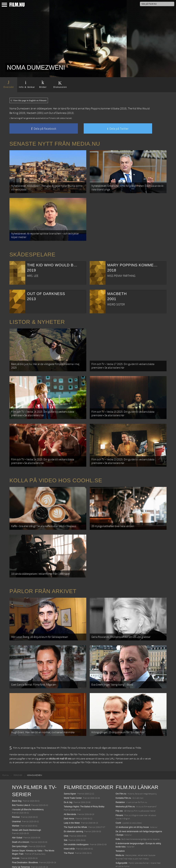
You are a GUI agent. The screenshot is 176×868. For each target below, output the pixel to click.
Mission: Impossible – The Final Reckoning (32, 850)
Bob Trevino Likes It (21, 784)
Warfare (16, 804)
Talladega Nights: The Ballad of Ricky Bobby (84, 785)
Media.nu (120, 834)
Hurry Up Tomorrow (21, 846)
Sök (66, 819)
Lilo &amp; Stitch (20, 858)
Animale (16, 837)
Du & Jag (68, 781)
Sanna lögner (70, 772)
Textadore (120, 830)
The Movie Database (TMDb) (92, 733)
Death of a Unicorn (21, 821)
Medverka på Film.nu (125, 785)
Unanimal (16, 800)
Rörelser (16, 796)
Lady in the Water (72, 801)
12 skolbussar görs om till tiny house (132, 806)
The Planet (69, 832)
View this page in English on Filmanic (29, 101)
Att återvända (70, 793)
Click (66, 814)
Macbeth (31, 113)
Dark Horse (69, 797)
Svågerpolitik (122, 842)
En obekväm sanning (73, 810)
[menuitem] (6, 754)
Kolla (118, 818)
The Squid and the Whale (75, 806)
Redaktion (120, 781)
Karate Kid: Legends (21, 862)
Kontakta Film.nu (123, 777)
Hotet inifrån (69, 827)
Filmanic (120, 794)
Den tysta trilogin (20, 825)
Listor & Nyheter (37, 318)
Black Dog (17, 780)
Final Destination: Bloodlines (25, 841)
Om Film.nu (121, 772)
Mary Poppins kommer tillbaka (102, 109)
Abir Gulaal (17, 816)
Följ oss (119, 790)
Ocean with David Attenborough (27, 809)
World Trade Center (73, 777)
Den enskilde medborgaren (76, 823)
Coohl (118, 801)
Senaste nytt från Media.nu (55, 144)
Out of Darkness (58, 113)
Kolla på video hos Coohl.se (56, 470)
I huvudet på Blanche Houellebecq (28, 788)
